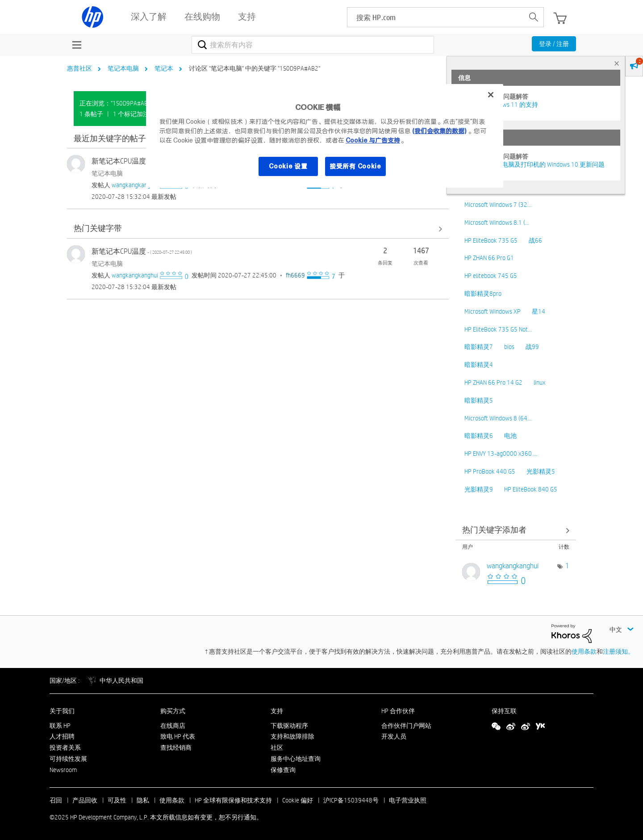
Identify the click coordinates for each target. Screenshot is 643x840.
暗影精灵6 (479, 436)
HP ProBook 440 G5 (490, 471)
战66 (535, 240)
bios (509, 347)
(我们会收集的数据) (439, 131)
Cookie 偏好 (298, 800)
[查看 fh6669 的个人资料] (295, 275)
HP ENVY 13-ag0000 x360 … (501, 454)
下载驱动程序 (289, 726)
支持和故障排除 (292, 736)
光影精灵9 (479, 489)
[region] (325, 136)
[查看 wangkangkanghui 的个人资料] (135, 185)
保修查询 (283, 770)
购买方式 (173, 711)
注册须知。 (618, 651)
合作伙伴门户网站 (406, 726)
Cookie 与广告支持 (373, 140)
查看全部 (258, 229)
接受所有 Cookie (355, 166)
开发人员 (394, 736)
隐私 (143, 800)
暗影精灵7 (479, 347)
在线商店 (173, 726)
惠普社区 (79, 68)
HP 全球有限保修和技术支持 (233, 800)
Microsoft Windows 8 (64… (498, 418)
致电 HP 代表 (178, 736)
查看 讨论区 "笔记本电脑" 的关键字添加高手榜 (516, 531)
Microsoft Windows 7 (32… (498, 205)
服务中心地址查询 (296, 759)
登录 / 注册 (554, 44)
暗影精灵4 (479, 365)
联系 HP (60, 726)
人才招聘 (62, 736)
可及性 (117, 800)
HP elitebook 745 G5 (491, 276)
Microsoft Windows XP (493, 311)
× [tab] (617, 63)
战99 (532, 347)
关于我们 (62, 711)
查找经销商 (176, 748)
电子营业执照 (408, 800)
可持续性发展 (68, 759)
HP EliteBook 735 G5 (491, 240)
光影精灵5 (541, 471)
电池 (510, 436)
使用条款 (584, 651)
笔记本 (164, 68)
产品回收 (85, 800)
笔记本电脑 (123, 68)
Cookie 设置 (288, 166)
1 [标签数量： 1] (567, 566)
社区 (277, 748)
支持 (277, 711)
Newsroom (63, 770)
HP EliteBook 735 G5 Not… (498, 329)
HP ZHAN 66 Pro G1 (489, 258)
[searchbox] (436, 17)
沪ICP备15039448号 (351, 800)
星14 (539, 311)
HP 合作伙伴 (398, 711)
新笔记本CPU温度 (142, 161)
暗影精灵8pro (483, 294)
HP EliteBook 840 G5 (531, 489)
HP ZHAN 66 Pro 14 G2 (493, 382)
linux (539, 382)
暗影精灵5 (479, 400)
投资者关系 (65, 748)
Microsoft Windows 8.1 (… (497, 223)
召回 (56, 800)
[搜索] (313, 45)
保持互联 (504, 711)
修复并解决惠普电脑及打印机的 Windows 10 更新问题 (531, 164)
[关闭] (491, 95)
